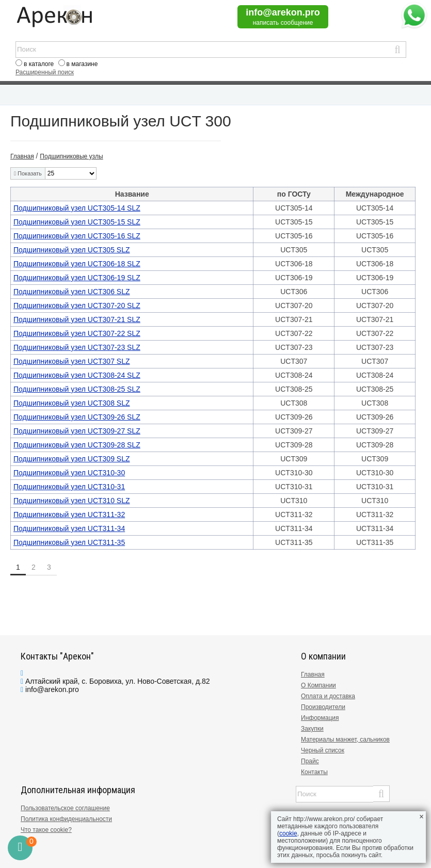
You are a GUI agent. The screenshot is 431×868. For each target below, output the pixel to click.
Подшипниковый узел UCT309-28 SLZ (77, 445)
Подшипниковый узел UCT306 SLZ (72, 292)
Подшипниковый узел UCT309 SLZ (72, 459)
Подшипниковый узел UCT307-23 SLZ (77, 347)
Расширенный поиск (45, 72)
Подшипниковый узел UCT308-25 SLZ (77, 389)
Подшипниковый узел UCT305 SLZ (72, 250)
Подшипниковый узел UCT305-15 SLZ (77, 222)
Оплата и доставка (328, 696)
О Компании (318, 685)
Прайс (310, 761)
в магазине (82, 64)
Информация (320, 718)
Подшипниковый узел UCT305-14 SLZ (77, 208)
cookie (288, 833)
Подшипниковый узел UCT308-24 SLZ (77, 375)
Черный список (323, 750)
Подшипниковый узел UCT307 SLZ (72, 361)
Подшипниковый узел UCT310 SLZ (72, 501)
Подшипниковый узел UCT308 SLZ (72, 403)
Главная (313, 674)
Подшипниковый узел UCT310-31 (69, 487)
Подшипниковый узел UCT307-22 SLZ (77, 333)
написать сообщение (283, 23)
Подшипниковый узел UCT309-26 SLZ (77, 417)
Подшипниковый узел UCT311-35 (69, 542)
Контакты (314, 772)
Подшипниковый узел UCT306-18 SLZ (77, 264)
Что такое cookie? (46, 830)
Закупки (312, 729)
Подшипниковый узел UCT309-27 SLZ (77, 431)
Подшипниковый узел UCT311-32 (69, 515)
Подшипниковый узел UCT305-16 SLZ (77, 236)
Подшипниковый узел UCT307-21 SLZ (77, 319)
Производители (323, 707)
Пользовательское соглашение (65, 808)
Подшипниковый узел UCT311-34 (69, 528)
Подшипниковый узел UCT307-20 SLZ (77, 306)
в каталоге (39, 64)
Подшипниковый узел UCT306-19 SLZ (77, 278)
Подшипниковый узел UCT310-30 (69, 473)
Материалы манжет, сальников (345, 740)
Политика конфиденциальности (66, 819)
